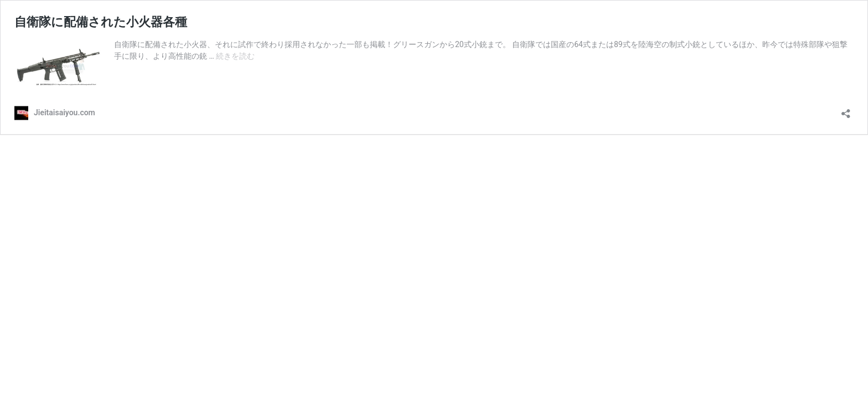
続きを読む (235, 56)
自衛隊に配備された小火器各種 (101, 22)
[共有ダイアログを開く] (846, 110)
